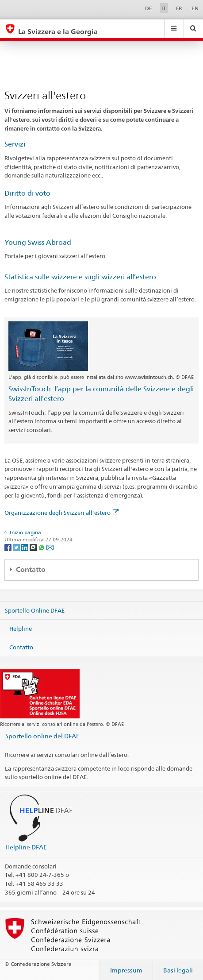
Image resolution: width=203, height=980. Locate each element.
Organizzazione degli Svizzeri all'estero (61, 513)
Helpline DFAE (26, 847)
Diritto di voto (27, 193)
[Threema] (34, 547)
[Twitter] (17, 547)
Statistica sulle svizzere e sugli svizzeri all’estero (80, 277)
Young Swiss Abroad (38, 242)
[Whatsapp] (42, 547)
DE (149, 8)
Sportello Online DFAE (35, 610)
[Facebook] (9, 547)
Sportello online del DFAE (42, 736)
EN (195, 8)
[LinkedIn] (25, 547)
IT (164, 8)
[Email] (50, 547)
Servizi (15, 144)
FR (179, 8)
